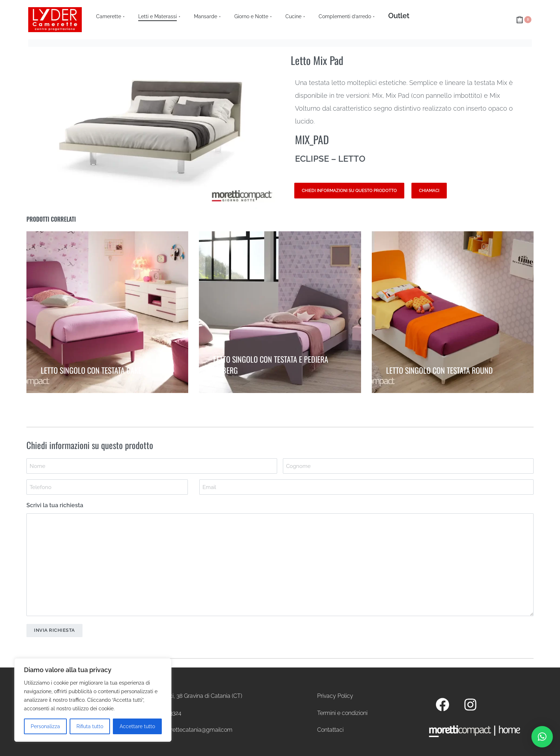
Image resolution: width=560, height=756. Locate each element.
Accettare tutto (137, 726)
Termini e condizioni (342, 713)
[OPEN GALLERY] (153, 130)
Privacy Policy (335, 696)
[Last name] (408, 466)
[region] (93, 700)
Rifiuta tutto (90, 726)
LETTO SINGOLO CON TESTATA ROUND (439, 368)
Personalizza (45, 726)
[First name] (152, 466)
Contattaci (330, 730)
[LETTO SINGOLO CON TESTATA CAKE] (107, 312)
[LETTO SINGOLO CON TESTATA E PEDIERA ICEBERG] (280, 312)
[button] (542, 737)
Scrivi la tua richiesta (55, 505)
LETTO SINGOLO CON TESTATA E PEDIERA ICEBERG (271, 362)
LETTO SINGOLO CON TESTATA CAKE (91, 368)
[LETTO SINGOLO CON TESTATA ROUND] (453, 313)
